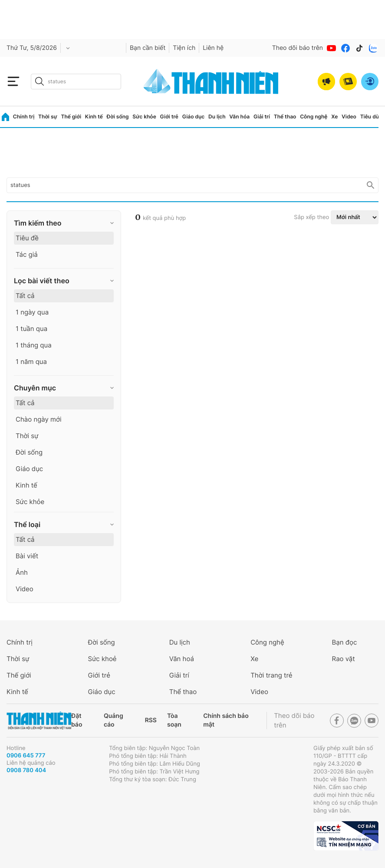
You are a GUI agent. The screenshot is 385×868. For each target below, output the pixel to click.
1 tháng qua (34, 345)
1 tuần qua (31, 329)
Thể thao (285, 116)
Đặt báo (77, 720)
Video (349, 116)
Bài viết (27, 556)
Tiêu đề (27, 238)
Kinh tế (94, 116)
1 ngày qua (32, 312)
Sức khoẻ (102, 659)
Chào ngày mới (39, 419)
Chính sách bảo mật (226, 720)
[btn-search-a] (39, 81)
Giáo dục (194, 116)
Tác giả (27, 254)
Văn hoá (182, 659)
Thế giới (71, 116)
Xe (334, 116)
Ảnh (22, 572)
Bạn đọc (345, 642)
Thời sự (48, 116)
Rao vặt (344, 659)
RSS (151, 720)
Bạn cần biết (148, 48)
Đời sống (118, 116)
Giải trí (262, 116)
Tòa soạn (174, 720)
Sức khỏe (144, 116)
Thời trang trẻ (271, 675)
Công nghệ (314, 116)
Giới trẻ (169, 116)
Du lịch (217, 116)
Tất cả (25, 296)
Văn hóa (239, 116)
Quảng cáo (114, 720)
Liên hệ (213, 48)
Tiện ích (184, 48)
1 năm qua (31, 362)
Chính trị (24, 116)
